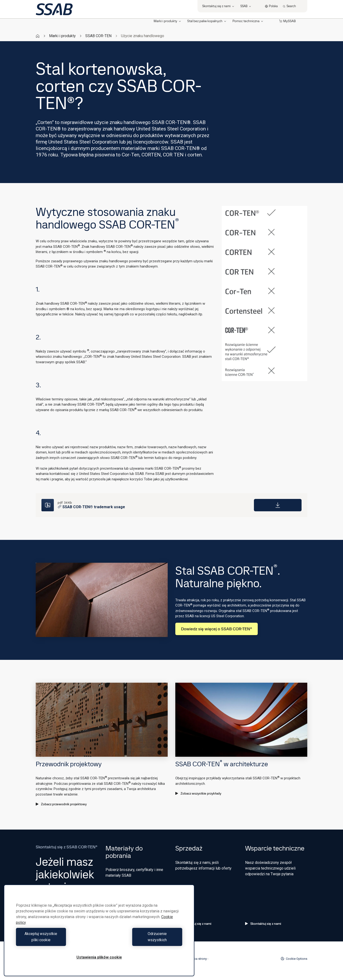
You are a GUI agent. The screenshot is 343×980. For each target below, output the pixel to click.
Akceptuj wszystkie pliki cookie (56, 940)
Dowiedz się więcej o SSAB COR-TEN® (217, 629)
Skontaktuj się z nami (263, 924)
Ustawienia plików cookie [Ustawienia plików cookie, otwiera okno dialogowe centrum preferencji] (99, 957)
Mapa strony (198, 959)
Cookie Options (294, 959)
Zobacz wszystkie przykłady (198, 793)
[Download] (278, 505)
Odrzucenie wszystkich (142, 940)
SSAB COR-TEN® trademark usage (91, 507)
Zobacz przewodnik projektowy (61, 804)
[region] (99, 933)
